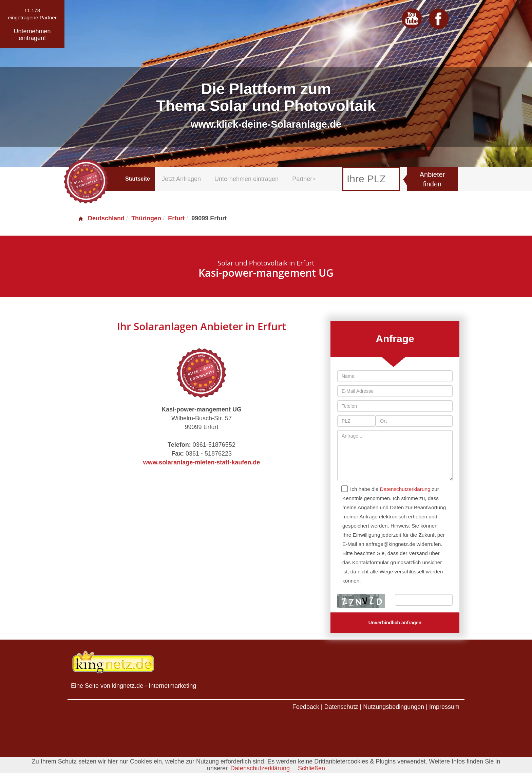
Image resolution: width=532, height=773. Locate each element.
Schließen (311, 768)
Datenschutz (341, 707)
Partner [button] (304, 179)
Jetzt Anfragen (181, 179)
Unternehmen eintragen (246, 179)
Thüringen (146, 218)
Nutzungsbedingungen (394, 707)
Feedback (306, 707)
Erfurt (176, 218)
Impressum (444, 707)
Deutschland (101, 218)
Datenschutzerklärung (405, 489)
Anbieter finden (432, 179)
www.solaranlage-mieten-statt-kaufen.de (202, 462)
